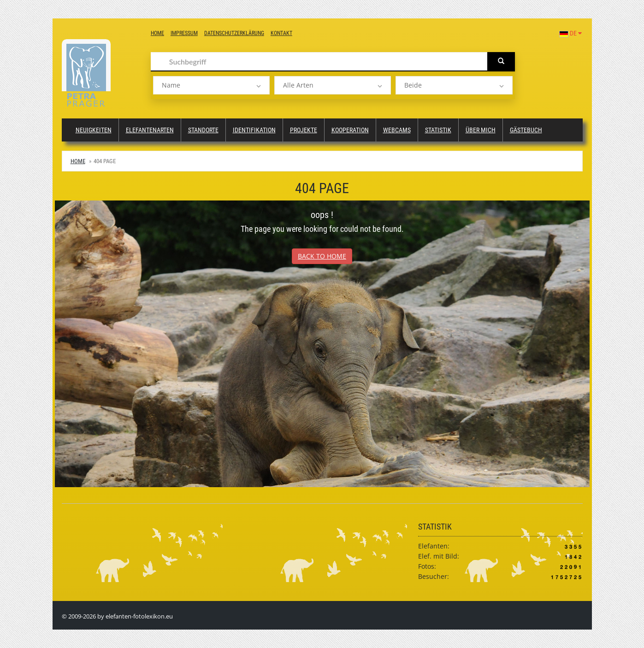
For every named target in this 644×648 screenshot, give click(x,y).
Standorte (203, 130)
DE (570, 33)
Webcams (397, 130)
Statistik (438, 130)
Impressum (184, 33)
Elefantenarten (150, 130)
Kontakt (281, 33)
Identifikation (254, 130)
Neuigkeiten (94, 130)
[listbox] (211, 85)
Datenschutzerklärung (234, 33)
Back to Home (322, 256)
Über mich (481, 130)
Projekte (304, 130)
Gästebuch (526, 130)
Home (157, 33)
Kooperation (350, 130)
